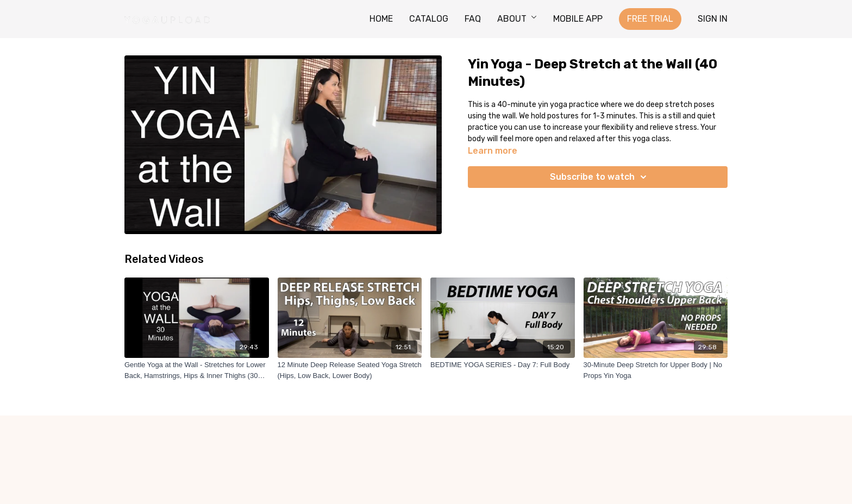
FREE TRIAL (650, 19)
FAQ (473, 19)
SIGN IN (713, 19)
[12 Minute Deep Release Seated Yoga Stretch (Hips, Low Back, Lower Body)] (350, 370)
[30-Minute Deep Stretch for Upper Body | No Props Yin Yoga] (656, 370)
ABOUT (517, 19)
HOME (381, 19)
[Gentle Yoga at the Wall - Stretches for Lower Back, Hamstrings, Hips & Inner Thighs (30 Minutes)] (197, 370)
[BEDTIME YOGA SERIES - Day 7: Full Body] (503, 365)
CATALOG (429, 19)
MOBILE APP (578, 19)
